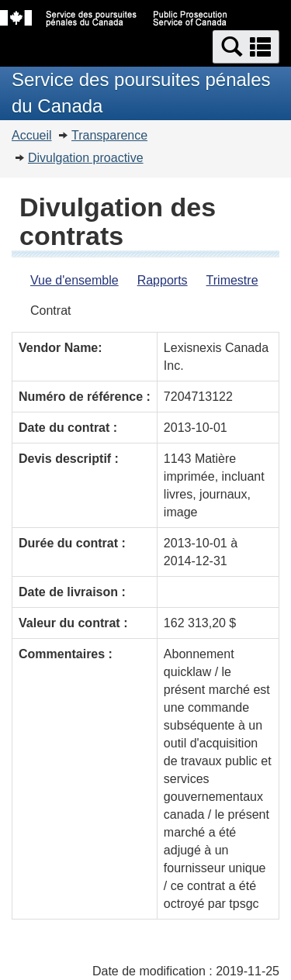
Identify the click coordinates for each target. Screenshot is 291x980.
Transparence (109, 135)
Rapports (163, 280)
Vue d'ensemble (74, 280)
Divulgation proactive (86, 158)
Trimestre (232, 280)
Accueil (32, 135)
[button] (246, 47)
